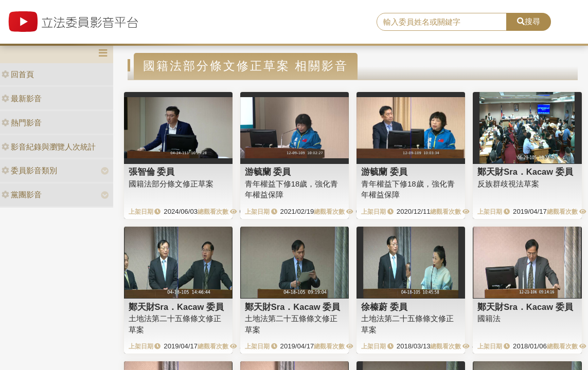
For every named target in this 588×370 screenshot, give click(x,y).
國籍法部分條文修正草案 (171, 184)
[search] (441, 22)
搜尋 (529, 21)
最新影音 (22, 98)
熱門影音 (22, 123)
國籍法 (489, 318)
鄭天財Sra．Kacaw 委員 (525, 172)
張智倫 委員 (152, 172)
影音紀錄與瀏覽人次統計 (49, 147)
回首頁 (18, 74)
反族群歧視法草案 (508, 184)
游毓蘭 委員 (268, 172)
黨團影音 (22, 195)
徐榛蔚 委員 (384, 307)
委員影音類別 (29, 170)
